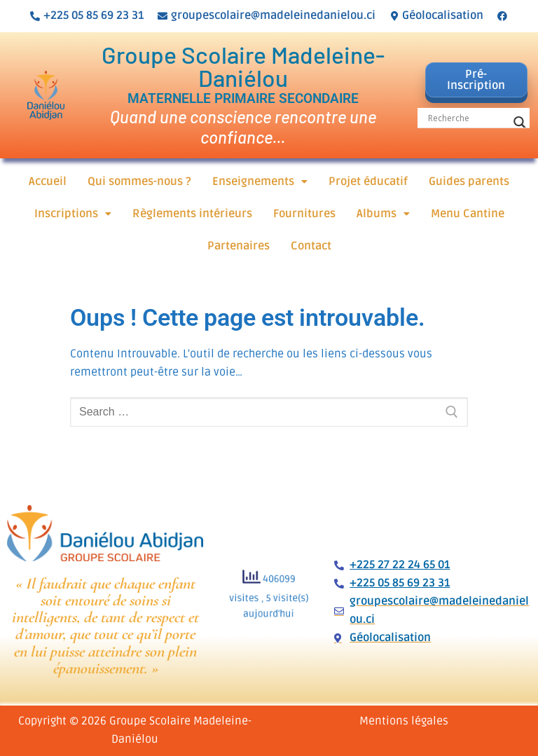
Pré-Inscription (476, 80)
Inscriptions (73, 214)
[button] (260, 181)
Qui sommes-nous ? (139, 181)
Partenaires (239, 246)
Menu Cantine (468, 214)
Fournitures (304, 214)
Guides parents (469, 181)
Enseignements (260, 181)
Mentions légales (404, 721)
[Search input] (467, 118)
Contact (311, 246)
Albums (383, 214)
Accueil (48, 181)
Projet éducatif (368, 181)
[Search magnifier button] (520, 123)
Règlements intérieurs (192, 214)
